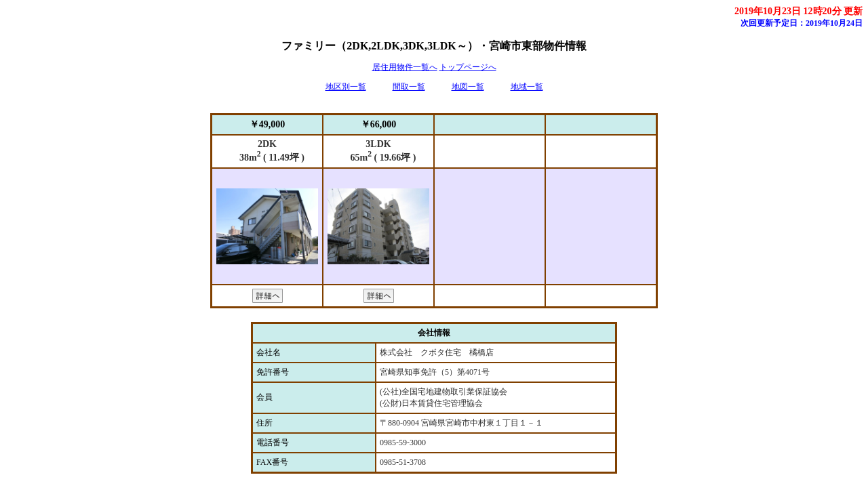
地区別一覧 (346, 87)
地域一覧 (527, 87)
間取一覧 (409, 87)
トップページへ (468, 67)
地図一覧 (468, 87)
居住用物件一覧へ (405, 67)
